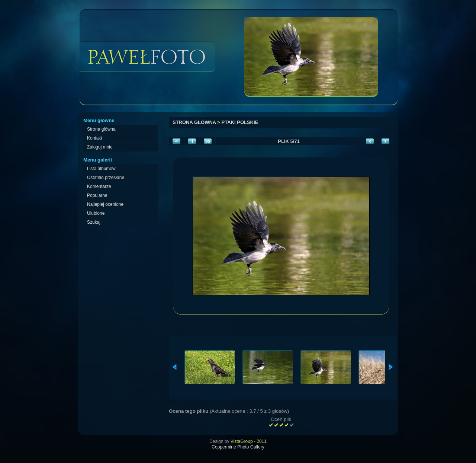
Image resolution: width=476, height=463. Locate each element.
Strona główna (194, 122)
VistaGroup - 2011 (249, 441)
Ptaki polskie (240, 122)
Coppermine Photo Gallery (238, 447)
